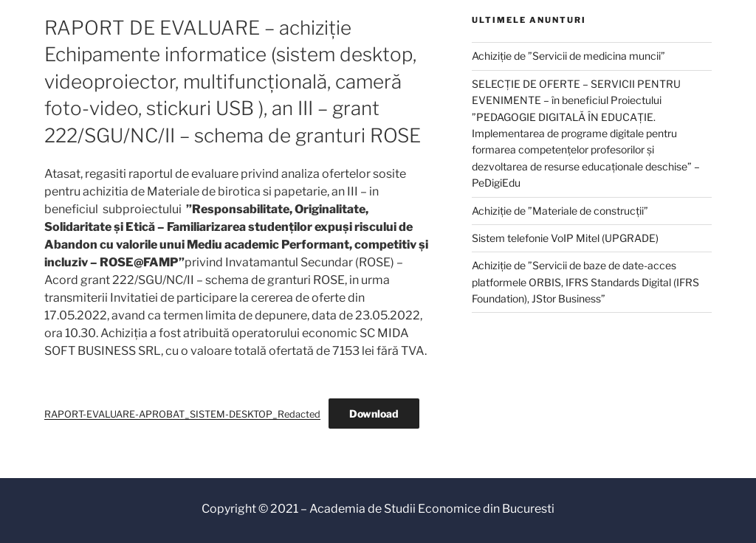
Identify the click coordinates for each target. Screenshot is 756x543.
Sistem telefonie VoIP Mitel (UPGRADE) (565, 238)
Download (374, 414)
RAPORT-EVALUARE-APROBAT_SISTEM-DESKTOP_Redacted (182, 414)
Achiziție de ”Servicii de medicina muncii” (568, 56)
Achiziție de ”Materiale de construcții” (560, 211)
